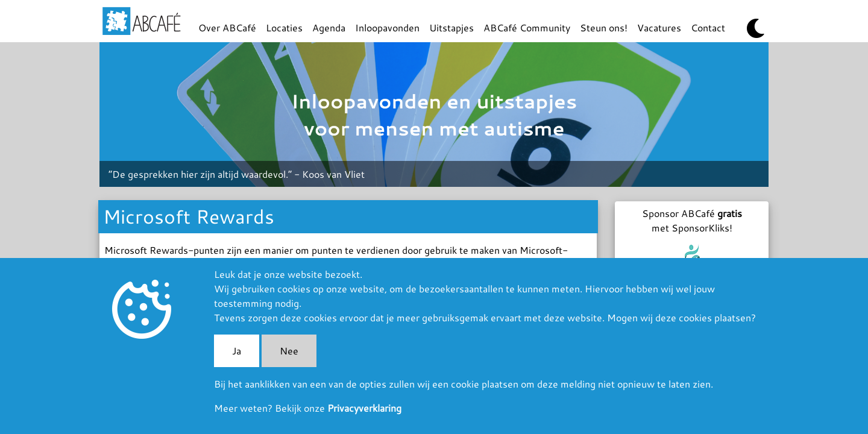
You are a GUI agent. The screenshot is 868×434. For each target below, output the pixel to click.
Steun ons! (604, 27)
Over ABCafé (227, 27)
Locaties (284, 27)
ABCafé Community (527, 27)
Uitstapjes (451, 27)
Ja (237, 351)
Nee (289, 351)
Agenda (329, 27)
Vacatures (659, 27)
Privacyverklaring (364, 408)
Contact (708, 27)
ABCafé (142, 21)
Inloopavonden (387, 27)
